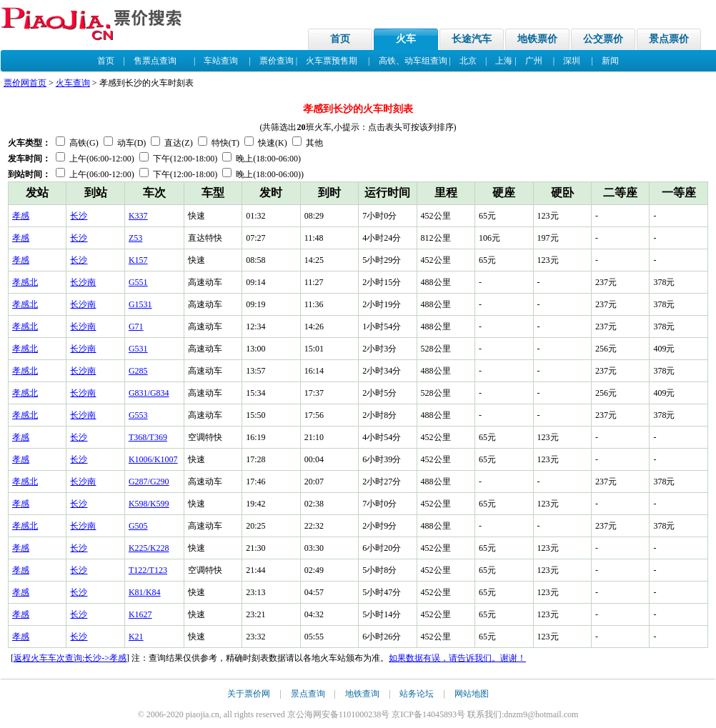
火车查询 (73, 83)
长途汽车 (472, 39)
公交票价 (603, 39)
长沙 (79, 216)
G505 (138, 526)
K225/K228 (149, 548)
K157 (138, 260)
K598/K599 (149, 504)
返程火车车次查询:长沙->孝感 (70, 658)
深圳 (572, 61)
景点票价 (669, 39)
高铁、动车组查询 (413, 61)
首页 (340, 39)
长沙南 (83, 282)
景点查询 (308, 694)
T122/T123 (148, 570)
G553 (138, 415)
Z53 (135, 238)
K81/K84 (145, 592)
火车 (406, 39)
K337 (138, 216)
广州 (534, 61)
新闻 (610, 61)
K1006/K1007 (153, 459)
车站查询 (221, 61)
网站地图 (472, 694)
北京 (468, 61)
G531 (138, 349)
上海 (504, 61)
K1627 (140, 614)
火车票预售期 (332, 61)
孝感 (21, 216)
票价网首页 (25, 83)
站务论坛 (417, 694)
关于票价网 (249, 694)
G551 (138, 282)
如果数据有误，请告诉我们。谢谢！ (457, 658)
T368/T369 (148, 437)
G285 (138, 371)
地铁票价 (537, 39)
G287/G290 (149, 482)
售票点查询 (155, 61)
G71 (136, 326)
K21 (136, 637)
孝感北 (25, 282)
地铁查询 (362, 694)
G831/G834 (149, 393)
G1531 (140, 304)
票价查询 (277, 61)
